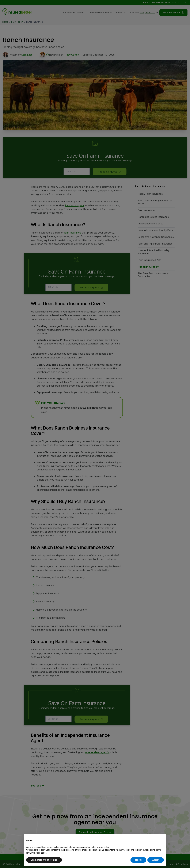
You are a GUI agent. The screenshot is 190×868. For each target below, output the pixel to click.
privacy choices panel (36, 853)
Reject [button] (138, 860)
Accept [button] (156, 860)
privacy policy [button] (103, 847)
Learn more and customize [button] (44, 860)
